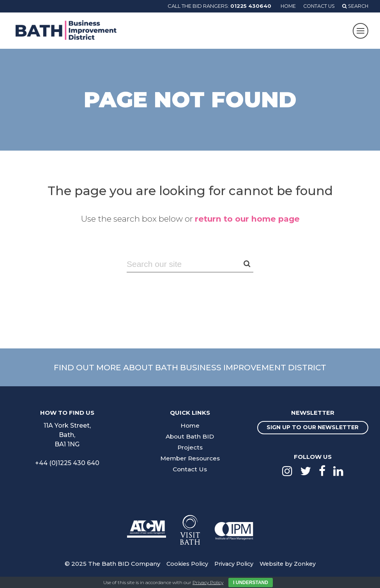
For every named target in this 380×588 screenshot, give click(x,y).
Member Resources (190, 458)
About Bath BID (190, 436)
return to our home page (247, 219)
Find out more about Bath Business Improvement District (190, 367)
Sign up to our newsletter (313, 430)
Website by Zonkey (290, 569)
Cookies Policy (185, 569)
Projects (190, 447)
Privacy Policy (234, 569)
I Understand (251, 583)
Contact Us (317, 6)
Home (284, 6)
